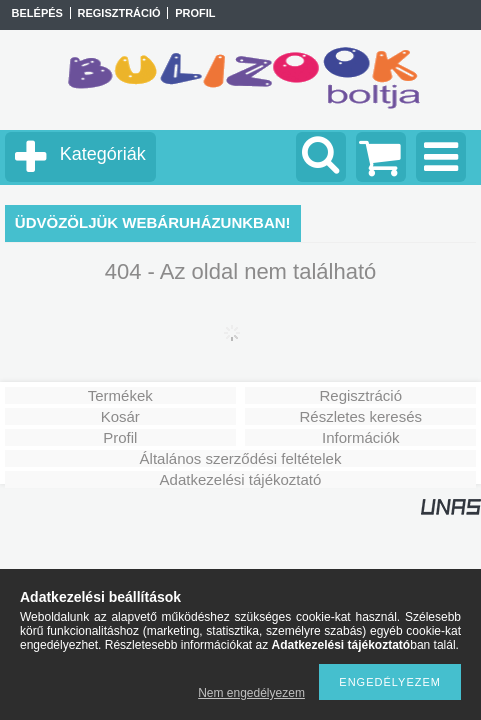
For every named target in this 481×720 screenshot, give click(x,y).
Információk (361, 437)
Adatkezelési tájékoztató (241, 479)
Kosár (120, 416)
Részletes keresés (360, 416)
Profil (120, 437)
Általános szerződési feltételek (241, 458)
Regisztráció (360, 395)
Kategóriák (103, 154)
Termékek (120, 395)
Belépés (37, 13)
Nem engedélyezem (251, 693)
